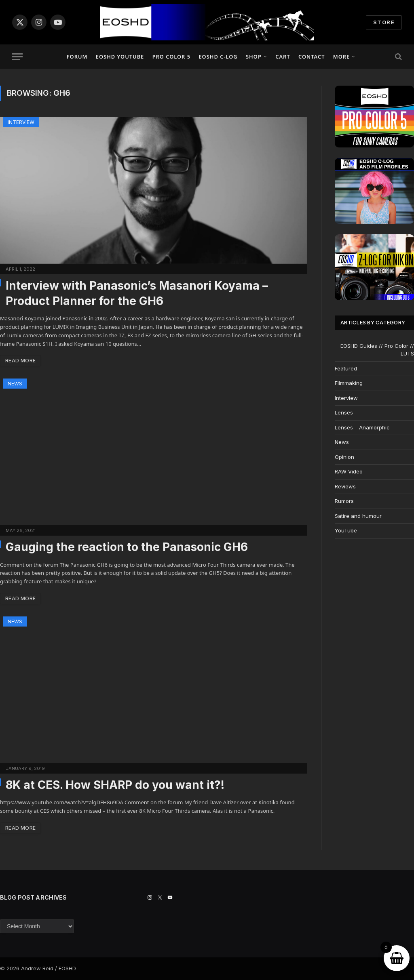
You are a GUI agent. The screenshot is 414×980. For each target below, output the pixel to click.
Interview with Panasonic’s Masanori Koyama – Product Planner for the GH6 (137, 293)
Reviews (345, 486)
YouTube (346, 530)
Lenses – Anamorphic (362, 427)
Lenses (344, 412)
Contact (312, 57)
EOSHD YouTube (120, 57)
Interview (21, 122)
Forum (77, 57)
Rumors (344, 501)
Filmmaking (349, 383)
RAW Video (349, 471)
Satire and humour (358, 516)
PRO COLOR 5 (171, 57)
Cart (283, 57)
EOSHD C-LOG (218, 57)
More (341, 57)
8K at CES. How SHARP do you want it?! (115, 785)
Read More (20, 361)
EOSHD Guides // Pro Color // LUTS (377, 350)
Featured (346, 368)
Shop (254, 57)
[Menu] (17, 57)
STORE (384, 22)
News (15, 384)
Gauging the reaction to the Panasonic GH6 (127, 547)
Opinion (344, 457)
